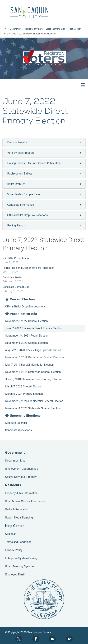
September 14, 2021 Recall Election (27, 336)
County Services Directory (21, 477)
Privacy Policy (14, 550)
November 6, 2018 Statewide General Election (33, 372)
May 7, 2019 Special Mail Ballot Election (29, 365)
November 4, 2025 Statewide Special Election (33, 408)
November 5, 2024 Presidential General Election (34, 401)
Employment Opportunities (22, 469)
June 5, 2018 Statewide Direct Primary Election (34, 379)
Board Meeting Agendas (20, 566)
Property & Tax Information (21, 493)
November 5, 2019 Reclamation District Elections (35, 357)
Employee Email (15, 574)
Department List (15, 461)
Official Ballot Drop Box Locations (25, 307)
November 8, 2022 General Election (26, 321)
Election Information (56, 29)
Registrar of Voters (34, 29)
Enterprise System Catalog (21, 558)
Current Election (20, 299)
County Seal (44, 599)
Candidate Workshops (18, 430)
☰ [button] (83, 85)
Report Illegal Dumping (19, 518)
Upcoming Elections (23, 416)
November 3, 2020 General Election (26, 343)
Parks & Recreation (17, 509)
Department (16, 29)
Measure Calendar (16, 423)
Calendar (10, 534)
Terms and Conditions (18, 542)
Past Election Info (21, 314)
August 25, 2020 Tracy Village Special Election (33, 350)
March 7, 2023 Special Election (24, 386)
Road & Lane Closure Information (25, 501)
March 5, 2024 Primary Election (24, 394)
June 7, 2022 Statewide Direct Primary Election (34, 328)
